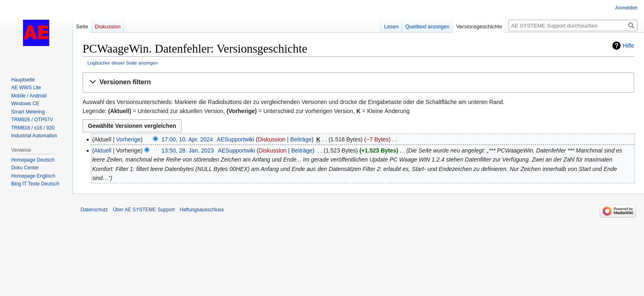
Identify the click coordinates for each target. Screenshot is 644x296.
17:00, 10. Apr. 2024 (187, 139)
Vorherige (129, 139)
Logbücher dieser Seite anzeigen (123, 63)
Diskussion (271, 139)
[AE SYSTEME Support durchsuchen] (573, 25)
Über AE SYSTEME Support (144, 210)
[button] (358, 82)
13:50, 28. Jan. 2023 (188, 150)
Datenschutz (94, 210)
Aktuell (103, 150)
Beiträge (301, 139)
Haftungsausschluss (201, 210)
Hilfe (628, 46)
